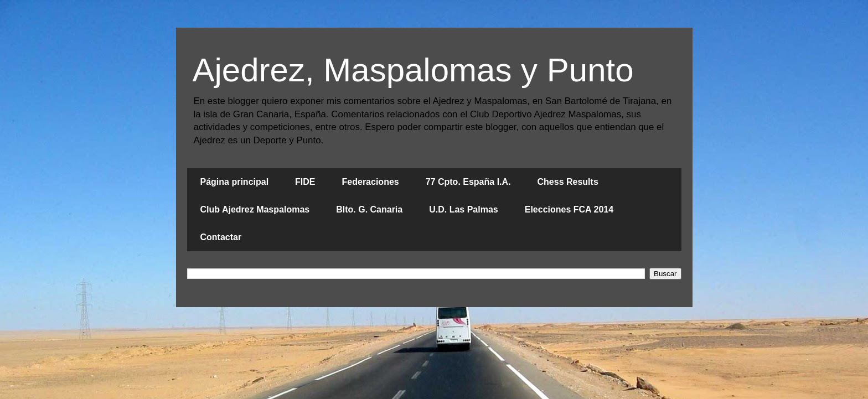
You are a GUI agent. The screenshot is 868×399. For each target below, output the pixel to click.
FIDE (305, 182)
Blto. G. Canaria (369, 209)
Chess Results (568, 182)
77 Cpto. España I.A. (468, 182)
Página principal (235, 182)
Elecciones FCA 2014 (569, 209)
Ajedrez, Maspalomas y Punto (413, 70)
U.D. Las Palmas (464, 209)
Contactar (221, 237)
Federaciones (371, 182)
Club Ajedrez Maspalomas (255, 209)
